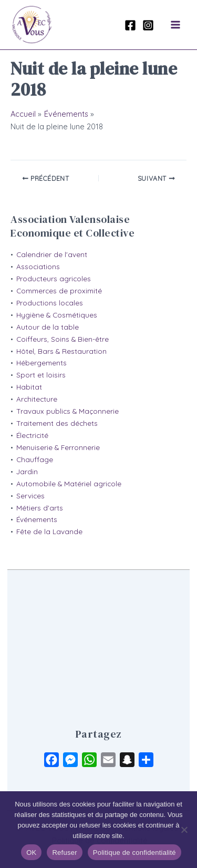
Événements (37, 519)
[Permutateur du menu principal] (175, 25)
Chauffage (35, 459)
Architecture (37, 399)
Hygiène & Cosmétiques (57, 315)
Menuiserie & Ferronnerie (58, 447)
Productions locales (50, 303)
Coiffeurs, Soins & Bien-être (63, 339)
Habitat (29, 387)
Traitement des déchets (57, 423)
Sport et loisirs (41, 375)
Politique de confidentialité (134, 852)
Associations (38, 267)
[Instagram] (148, 25)
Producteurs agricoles (54, 279)
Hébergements (42, 363)
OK (31, 852)
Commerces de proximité (59, 291)
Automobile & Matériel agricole (69, 484)
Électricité (32, 435)
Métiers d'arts (40, 508)
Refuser (64, 852)
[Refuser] (184, 830)
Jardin (27, 472)
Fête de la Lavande (49, 532)
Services (30, 496)
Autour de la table (48, 327)
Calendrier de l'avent (52, 254)
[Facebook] (130, 25)
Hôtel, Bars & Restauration (61, 351)
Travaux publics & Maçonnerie (68, 411)
